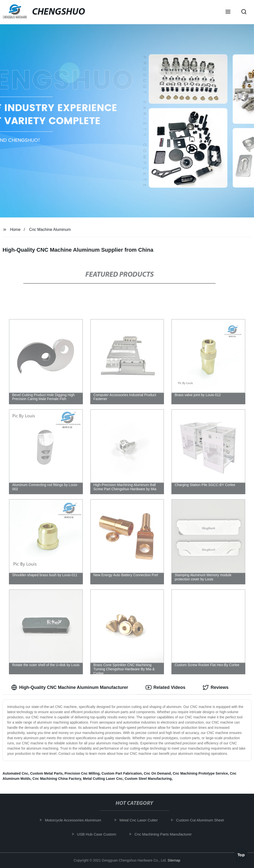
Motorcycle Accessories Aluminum (75, 820)
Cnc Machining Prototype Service (200, 773)
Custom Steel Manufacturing (148, 779)
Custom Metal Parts (46, 773)
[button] (228, 12)
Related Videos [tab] (166, 687)
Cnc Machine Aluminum (50, 230)
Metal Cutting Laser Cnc (103, 779)
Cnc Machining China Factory (57, 779)
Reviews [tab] (216, 687)
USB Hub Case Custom (98, 834)
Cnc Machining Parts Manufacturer (165, 834)
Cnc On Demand (157, 773)
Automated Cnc (15, 773)
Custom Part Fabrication (122, 773)
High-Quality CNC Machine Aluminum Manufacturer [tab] (70, 687)
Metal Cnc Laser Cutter (140, 820)
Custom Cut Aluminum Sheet (202, 820)
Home (15, 230)
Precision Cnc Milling (82, 773)
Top (241, 855)
